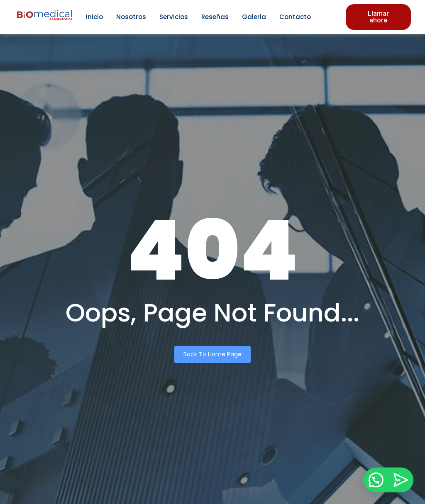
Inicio (94, 17)
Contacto (295, 17)
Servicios (174, 17)
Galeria (254, 17)
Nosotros (131, 17)
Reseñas (215, 17)
